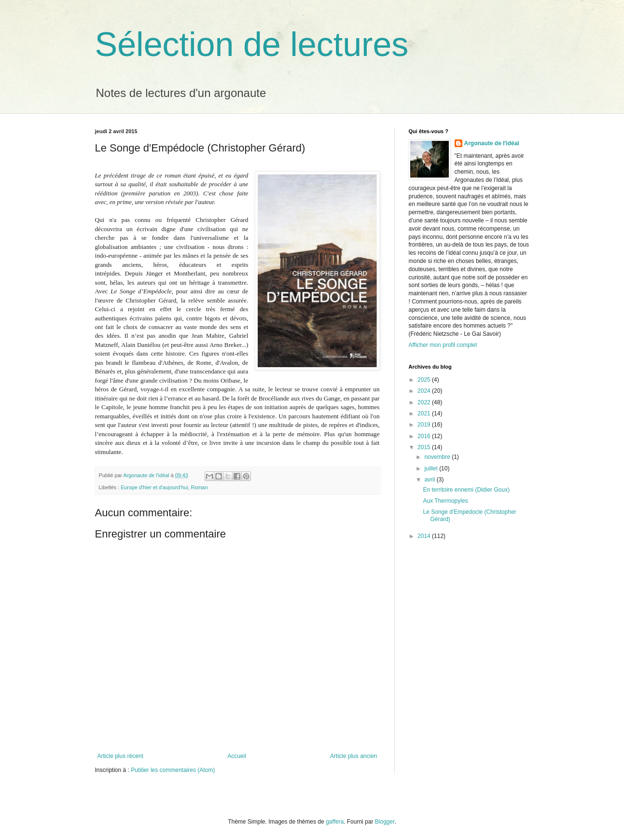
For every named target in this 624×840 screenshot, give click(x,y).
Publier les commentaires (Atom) (173, 770)
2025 (425, 380)
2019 (425, 425)
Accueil (237, 756)
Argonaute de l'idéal (492, 143)
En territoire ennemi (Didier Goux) (466, 490)
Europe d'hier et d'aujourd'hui (154, 487)
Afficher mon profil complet (443, 345)
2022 (425, 402)
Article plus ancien (354, 756)
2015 (425, 447)
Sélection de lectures (252, 44)
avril (430, 480)
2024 (425, 391)
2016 (425, 436)
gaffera (335, 822)
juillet (432, 468)
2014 (425, 536)
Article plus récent (120, 756)
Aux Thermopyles (445, 501)
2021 (425, 413)
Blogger (385, 822)
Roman (200, 487)
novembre (438, 457)
